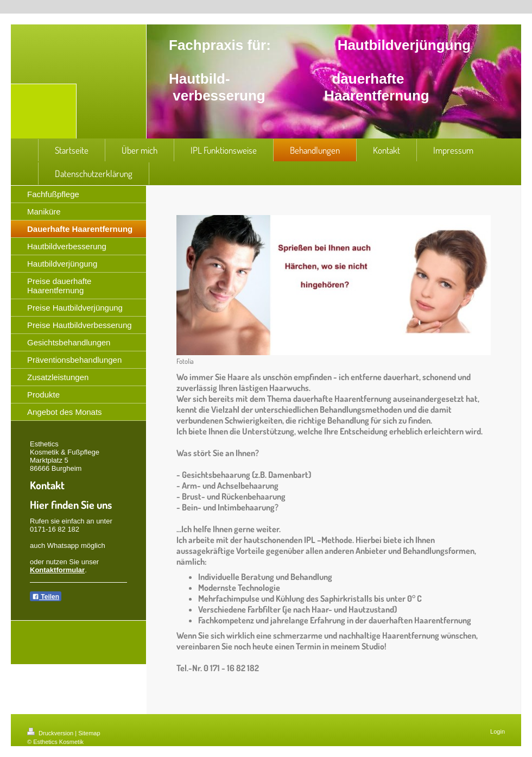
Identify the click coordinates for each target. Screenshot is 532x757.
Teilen (46, 597)
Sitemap (89, 733)
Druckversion (51, 733)
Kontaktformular (57, 570)
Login (498, 731)
